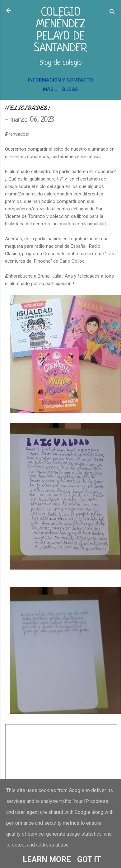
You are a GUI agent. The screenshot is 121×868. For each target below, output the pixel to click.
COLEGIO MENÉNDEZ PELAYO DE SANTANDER (61, 30)
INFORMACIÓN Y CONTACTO (61, 80)
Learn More (47, 859)
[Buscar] (112, 13)
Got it (89, 859)
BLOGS (70, 89)
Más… (50, 89)
